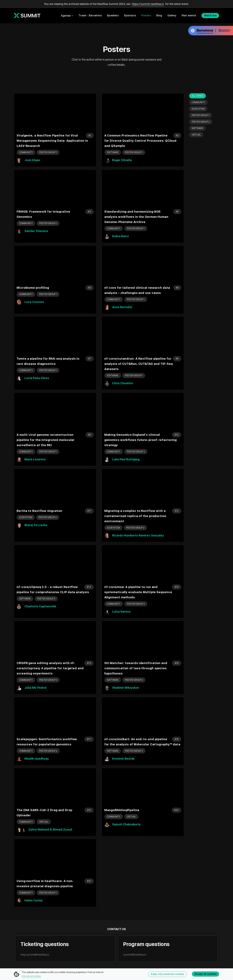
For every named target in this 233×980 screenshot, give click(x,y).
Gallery (172, 15)
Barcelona (205, 30)
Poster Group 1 (201, 115)
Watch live (210, 15)
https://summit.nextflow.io (148, 4)
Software (197, 128)
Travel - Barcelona (90, 15)
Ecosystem (198, 109)
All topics (197, 96)
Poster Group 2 (201, 122)
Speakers (113, 15)
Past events (189, 15)
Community (198, 102)
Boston (224, 30)
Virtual (196, 135)
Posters (146, 15)
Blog (159, 15)
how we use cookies (31, 976)
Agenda (66, 16)
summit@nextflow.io (135, 955)
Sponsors (130, 15)
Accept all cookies (205, 974)
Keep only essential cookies (167, 974)
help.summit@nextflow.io (35, 955)
